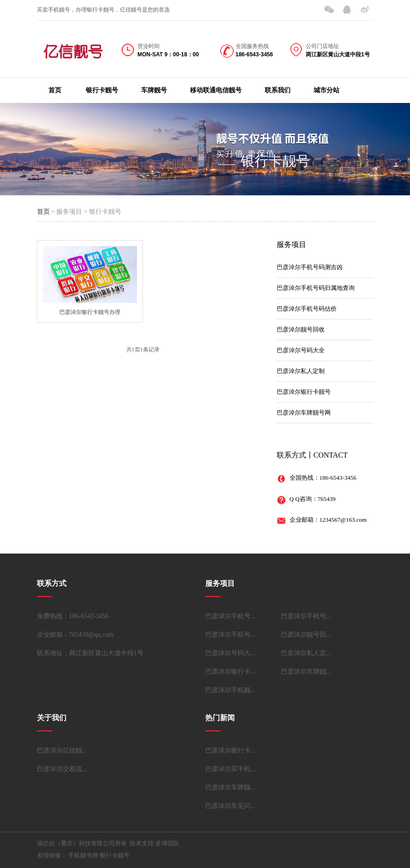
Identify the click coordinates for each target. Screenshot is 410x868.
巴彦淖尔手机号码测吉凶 (310, 267)
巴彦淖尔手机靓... (230, 690)
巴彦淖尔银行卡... (230, 672)
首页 (55, 90)
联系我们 (278, 90)
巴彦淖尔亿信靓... (62, 750)
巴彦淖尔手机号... (230, 616)
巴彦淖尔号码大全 (301, 350)
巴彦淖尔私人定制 (301, 371)
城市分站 (327, 90)
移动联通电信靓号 (216, 90)
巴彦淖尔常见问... (230, 806)
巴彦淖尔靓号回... (306, 635)
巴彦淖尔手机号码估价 (307, 309)
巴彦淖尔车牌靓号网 (304, 413)
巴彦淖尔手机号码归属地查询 (316, 288)
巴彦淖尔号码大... (230, 653)
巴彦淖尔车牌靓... (306, 672)
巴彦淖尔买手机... (230, 769)
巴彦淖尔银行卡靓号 (304, 392)
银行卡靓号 (102, 90)
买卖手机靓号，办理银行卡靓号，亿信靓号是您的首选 (103, 10)
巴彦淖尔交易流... (62, 769)
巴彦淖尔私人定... (306, 653)
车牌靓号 (154, 90)
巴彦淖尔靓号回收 (301, 329)
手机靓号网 (83, 855)
